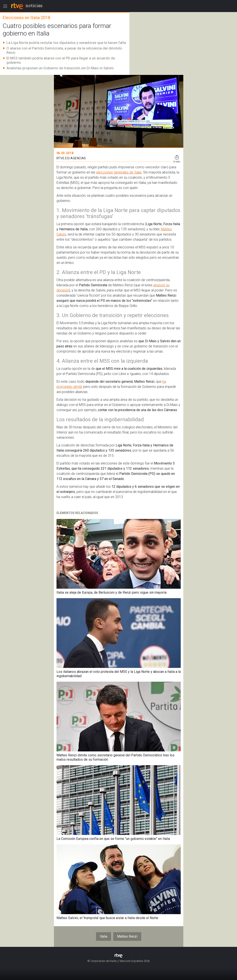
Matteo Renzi (127, 936)
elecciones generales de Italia (119, 172)
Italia (104, 936)
